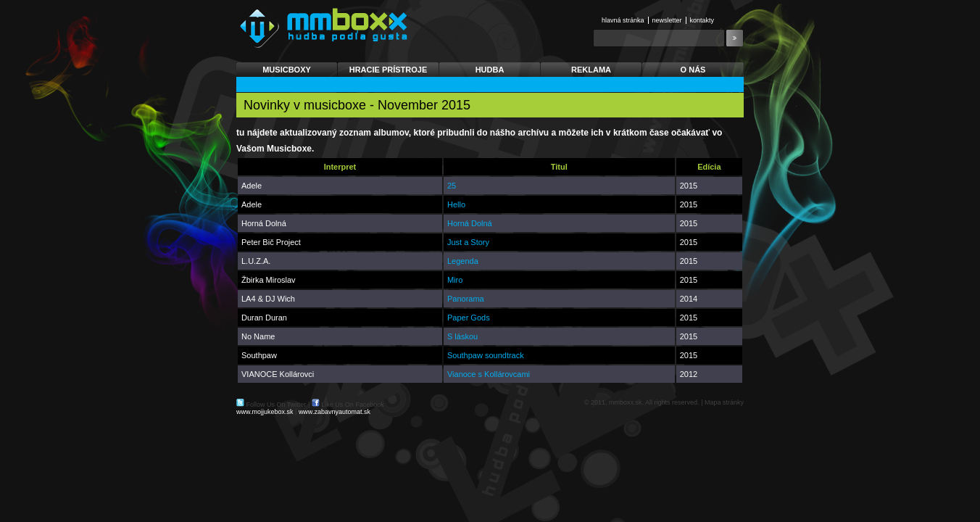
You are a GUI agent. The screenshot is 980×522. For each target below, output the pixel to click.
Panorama (466, 299)
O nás (693, 70)
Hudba (490, 70)
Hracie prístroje (389, 70)
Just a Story (468, 242)
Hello (456, 204)
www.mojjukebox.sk (265, 412)
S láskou (462, 336)
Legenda (463, 261)
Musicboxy (287, 70)
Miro (455, 280)
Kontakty (702, 20)
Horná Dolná (470, 223)
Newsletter (667, 20)
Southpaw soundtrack (486, 355)
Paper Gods (469, 318)
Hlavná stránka (623, 20)
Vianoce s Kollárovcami (489, 374)
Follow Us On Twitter (277, 405)
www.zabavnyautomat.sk (335, 412)
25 (452, 186)
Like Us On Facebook (353, 405)
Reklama (591, 70)
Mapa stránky (724, 402)
